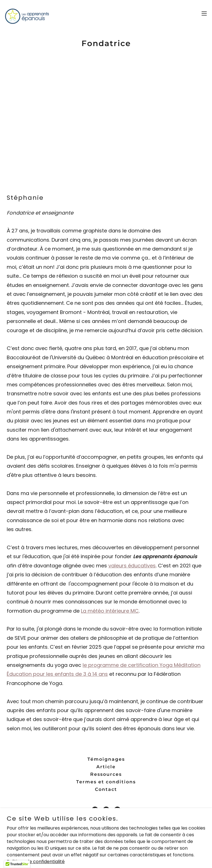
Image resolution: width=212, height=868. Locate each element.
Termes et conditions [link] (106, 782)
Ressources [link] (106, 774)
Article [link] (106, 767)
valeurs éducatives (132, 566)
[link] (27, 13)
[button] (204, 13)
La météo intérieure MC (110, 611)
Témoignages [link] (106, 759)
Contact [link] (106, 789)
